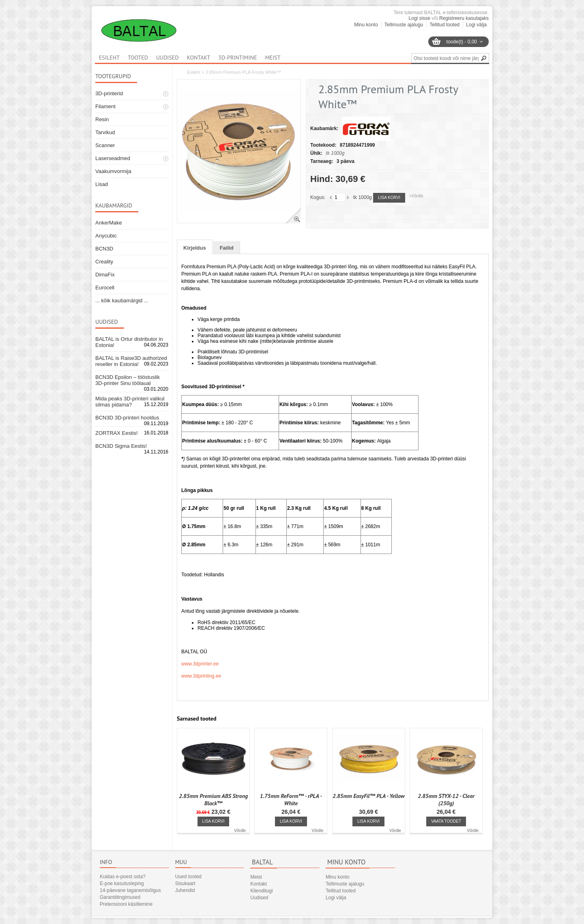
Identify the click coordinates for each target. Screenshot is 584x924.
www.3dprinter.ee (200, 664)
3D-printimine (237, 58)
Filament (105, 106)
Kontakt (199, 58)
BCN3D (104, 249)
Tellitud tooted (444, 25)
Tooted (138, 58)
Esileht (194, 72)
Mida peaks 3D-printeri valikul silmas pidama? (130, 402)
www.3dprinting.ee (201, 676)
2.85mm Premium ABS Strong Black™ (213, 800)
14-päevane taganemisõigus (130, 890)
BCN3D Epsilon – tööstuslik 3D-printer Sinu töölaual (128, 380)
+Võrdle (416, 196)
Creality (104, 262)
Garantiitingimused (120, 897)
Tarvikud (105, 132)
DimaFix (105, 275)
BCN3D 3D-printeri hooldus (127, 418)
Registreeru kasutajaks (464, 18)
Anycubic (106, 236)
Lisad (102, 184)
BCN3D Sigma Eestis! (121, 446)
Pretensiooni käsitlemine (126, 904)
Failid (227, 248)
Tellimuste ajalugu (404, 25)
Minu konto (366, 25)
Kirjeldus (195, 248)
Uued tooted (188, 877)
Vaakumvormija (113, 171)
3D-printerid (109, 93)
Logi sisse (420, 18)
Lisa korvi (389, 198)
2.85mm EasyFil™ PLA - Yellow (369, 796)
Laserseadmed (113, 158)
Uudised (167, 58)
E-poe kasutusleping (122, 883)
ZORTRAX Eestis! (117, 433)
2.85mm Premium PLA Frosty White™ (243, 72)
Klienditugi (261, 891)
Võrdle (240, 831)
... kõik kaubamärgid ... (122, 301)
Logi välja (476, 25)
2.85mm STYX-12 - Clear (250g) (446, 800)
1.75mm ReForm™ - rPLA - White (291, 800)
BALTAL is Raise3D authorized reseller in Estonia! (131, 361)
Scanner (105, 145)
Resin (102, 119)
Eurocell (105, 288)
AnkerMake (109, 223)
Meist (273, 58)
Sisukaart (185, 883)
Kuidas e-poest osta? (123, 877)
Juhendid (185, 890)
